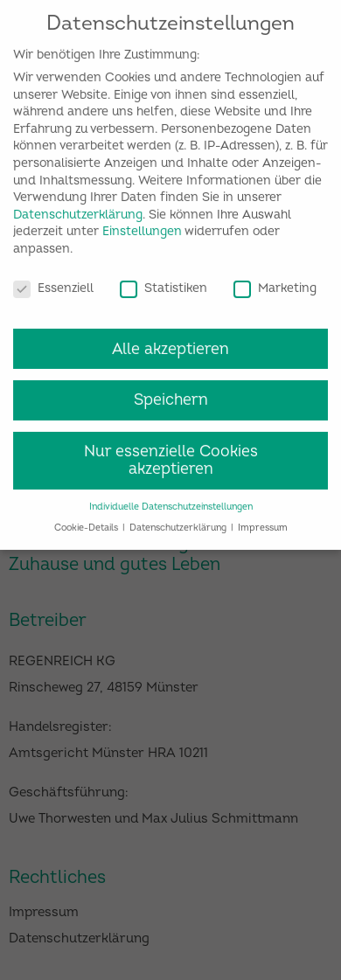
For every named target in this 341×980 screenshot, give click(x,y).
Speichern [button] (171, 389)
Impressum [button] (263, 517)
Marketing (275, 277)
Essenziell (53, 277)
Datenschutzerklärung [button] (179, 517)
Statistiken (164, 277)
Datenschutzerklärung (78, 203)
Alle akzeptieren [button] (170, 338)
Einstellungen (142, 221)
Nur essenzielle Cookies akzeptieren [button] (171, 450)
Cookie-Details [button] (87, 517)
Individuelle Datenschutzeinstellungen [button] (171, 495)
